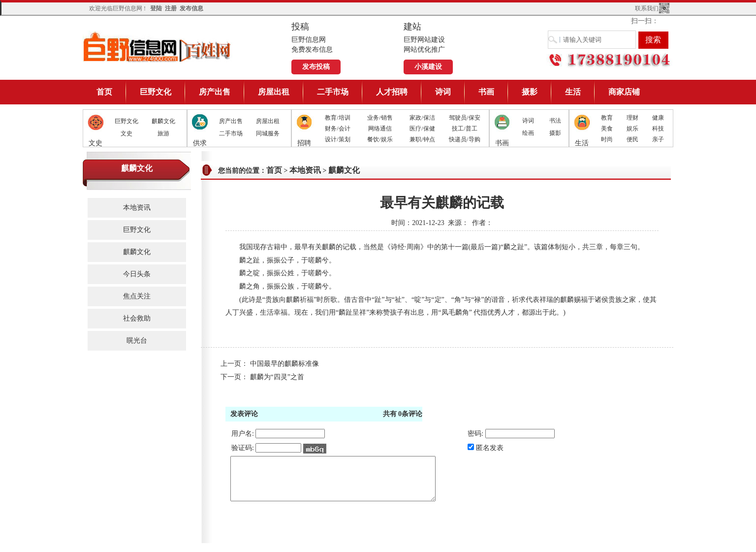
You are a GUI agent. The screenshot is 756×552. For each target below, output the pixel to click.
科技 (658, 129)
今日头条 (137, 274)
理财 (632, 118)
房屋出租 (274, 92)
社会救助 (137, 318)
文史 (126, 133)
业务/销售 (380, 118)
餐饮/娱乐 (380, 139)
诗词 (443, 92)
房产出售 (215, 92)
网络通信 (380, 129)
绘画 (528, 133)
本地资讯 (137, 208)
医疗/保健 (422, 129)
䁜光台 (137, 341)
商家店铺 (624, 92)
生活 (573, 92)
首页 (104, 92)
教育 (607, 118)
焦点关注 (137, 296)
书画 (486, 92)
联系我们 (647, 8)
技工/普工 (464, 129)
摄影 (530, 92)
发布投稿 (316, 67)
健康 (658, 118)
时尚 (607, 139)
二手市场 (333, 92)
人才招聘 (392, 92)
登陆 (156, 8)
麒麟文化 (163, 121)
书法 (555, 121)
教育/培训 (337, 118)
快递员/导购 (464, 139)
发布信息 (191, 8)
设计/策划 (337, 139)
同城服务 (268, 133)
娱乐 (632, 129)
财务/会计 (337, 129)
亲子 (658, 139)
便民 (632, 139)
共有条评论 (403, 414)
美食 (607, 129)
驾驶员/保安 (464, 118)
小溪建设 (428, 67)
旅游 (163, 133)
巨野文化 (156, 92)
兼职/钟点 (422, 139)
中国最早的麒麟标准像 (284, 364)
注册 (171, 8)
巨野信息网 (157, 47)
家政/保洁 (422, 118)
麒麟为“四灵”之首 (277, 377)
